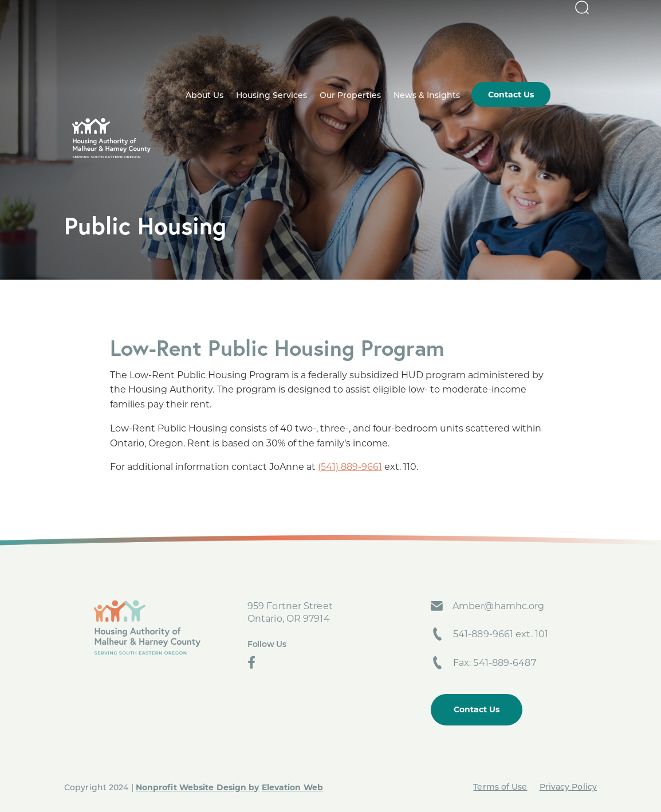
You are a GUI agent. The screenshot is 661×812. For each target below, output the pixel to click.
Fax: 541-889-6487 (495, 663)
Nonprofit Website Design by (198, 787)
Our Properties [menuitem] (397, 53)
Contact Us (477, 709)
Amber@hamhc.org (499, 606)
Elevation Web (292, 787)
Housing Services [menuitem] (318, 53)
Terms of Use (500, 788)
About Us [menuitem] (251, 53)
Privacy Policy (568, 788)
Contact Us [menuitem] (557, 52)
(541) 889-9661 (350, 467)
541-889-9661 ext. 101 (501, 634)
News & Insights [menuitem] (473, 53)
